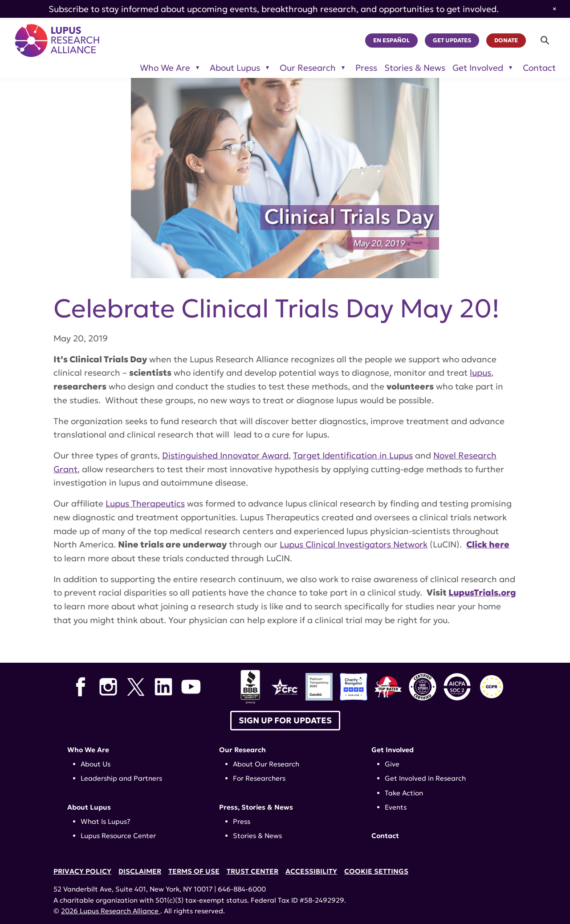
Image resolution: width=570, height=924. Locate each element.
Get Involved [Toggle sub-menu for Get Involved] (478, 68)
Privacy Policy (82, 871)
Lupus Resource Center (118, 836)
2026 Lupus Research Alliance (111, 911)
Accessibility (311, 871)
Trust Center (252, 871)
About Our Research (266, 764)
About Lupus (89, 807)
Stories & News (415, 68)
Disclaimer (140, 871)
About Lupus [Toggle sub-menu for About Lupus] (235, 68)
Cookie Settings (376, 871)
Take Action (404, 793)
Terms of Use (194, 871)
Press (366, 68)
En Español (391, 41)
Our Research (242, 750)
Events (396, 807)
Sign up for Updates (285, 720)
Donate (506, 41)
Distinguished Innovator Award (225, 455)
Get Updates (452, 41)
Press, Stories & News (256, 807)
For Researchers (259, 778)
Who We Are (88, 750)
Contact (539, 68)
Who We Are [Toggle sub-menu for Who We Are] (165, 68)
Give (392, 764)
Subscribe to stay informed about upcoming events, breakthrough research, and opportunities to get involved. (274, 9)
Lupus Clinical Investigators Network (354, 544)
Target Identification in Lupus (353, 455)
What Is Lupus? (106, 821)
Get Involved (393, 750)
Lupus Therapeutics (145, 503)
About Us (96, 764)
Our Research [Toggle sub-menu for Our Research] (308, 68)
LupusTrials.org (482, 592)
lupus (480, 373)
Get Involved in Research (425, 778)
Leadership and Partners (121, 778)
